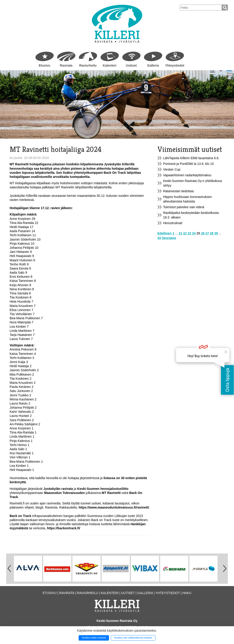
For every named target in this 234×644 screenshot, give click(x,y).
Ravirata (66, 65)
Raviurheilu (88, 65)
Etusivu (44, 65)
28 (212, 233)
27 (207, 233)
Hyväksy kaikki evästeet (94, 638)
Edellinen (165, 233)
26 (203, 233)
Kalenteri (110, 65)
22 (185, 233)
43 (159, 238)
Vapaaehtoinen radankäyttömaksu (187, 175)
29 (216, 233)
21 (181, 233)
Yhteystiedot (175, 65)
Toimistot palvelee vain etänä (184, 207)
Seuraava (169, 238)
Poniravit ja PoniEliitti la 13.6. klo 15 (189, 164)
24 (194, 233)
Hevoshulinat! (173, 223)
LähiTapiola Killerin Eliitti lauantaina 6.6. (191, 158)
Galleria (153, 65)
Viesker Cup (172, 169)
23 (189, 233)
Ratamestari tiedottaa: (179, 191)
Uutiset (131, 65)
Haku (187, 593)
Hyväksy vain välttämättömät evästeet (133, 638)
